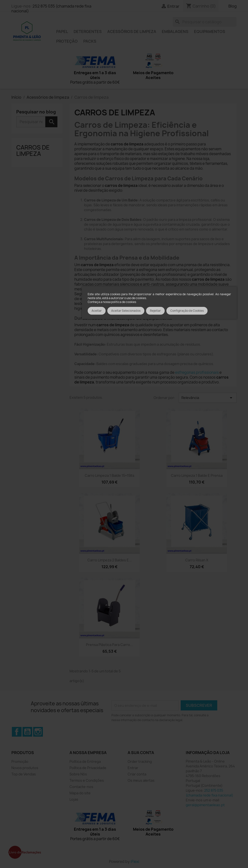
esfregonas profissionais (197, 372)
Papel (62, 32)
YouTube (27, 732)
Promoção (20, 761)
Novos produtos (25, 768)
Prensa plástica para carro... (109, 645)
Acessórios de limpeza (132, 32)
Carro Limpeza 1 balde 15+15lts (110, 475)
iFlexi (135, 862)
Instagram (38, 732)
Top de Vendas (24, 774)
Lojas (74, 799)
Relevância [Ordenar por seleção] (208, 398)
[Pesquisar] (205, 22)
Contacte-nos (81, 787)
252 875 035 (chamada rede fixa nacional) (51, 8)
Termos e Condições (87, 780)
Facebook (17, 732)
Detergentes (88, 32)
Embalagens (175, 32)
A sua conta (141, 753)
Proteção (67, 41)
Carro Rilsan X (197, 560)
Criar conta (137, 774)
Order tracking (140, 761)
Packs (90, 41)
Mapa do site (80, 793)
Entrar (133, 768)
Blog (232, 6)
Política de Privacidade (88, 768)
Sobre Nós (78, 774)
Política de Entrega (85, 761)
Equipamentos (210, 32)
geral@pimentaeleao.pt (205, 805)
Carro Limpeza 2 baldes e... (110, 560)
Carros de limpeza (33, 151)
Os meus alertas (141, 780)
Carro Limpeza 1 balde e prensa (197, 475)
